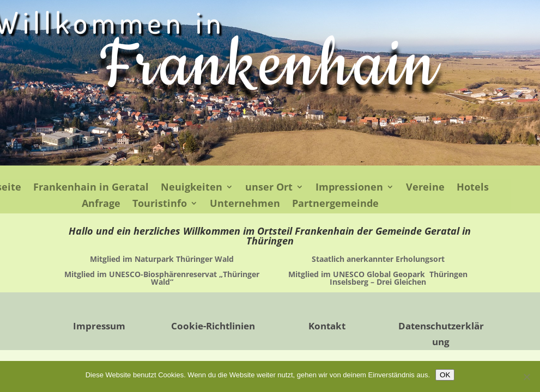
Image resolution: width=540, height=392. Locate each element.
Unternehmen (245, 204)
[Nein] (526, 377)
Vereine (425, 188)
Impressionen (349, 188)
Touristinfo (160, 204)
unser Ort (269, 188)
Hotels (473, 188)
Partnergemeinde (335, 204)
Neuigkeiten (192, 188)
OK (445, 375)
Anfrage (101, 204)
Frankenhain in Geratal (91, 188)
